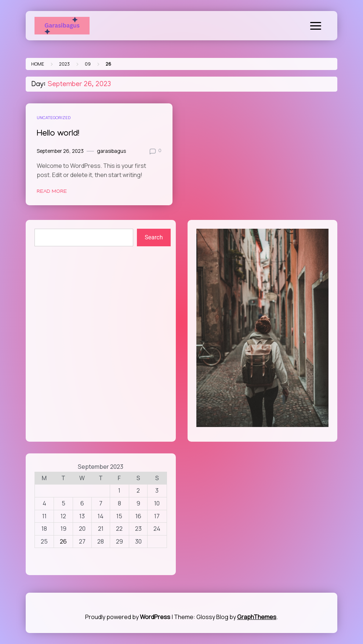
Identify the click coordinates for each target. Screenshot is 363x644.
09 (88, 64)
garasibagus (111, 151)
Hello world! (58, 134)
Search (154, 237)
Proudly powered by (128, 617)
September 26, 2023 (60, 151)
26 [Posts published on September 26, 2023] (63, 541)
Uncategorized (54, 117)
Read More (52, 192)
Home (38, 64)
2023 (64, 64)
